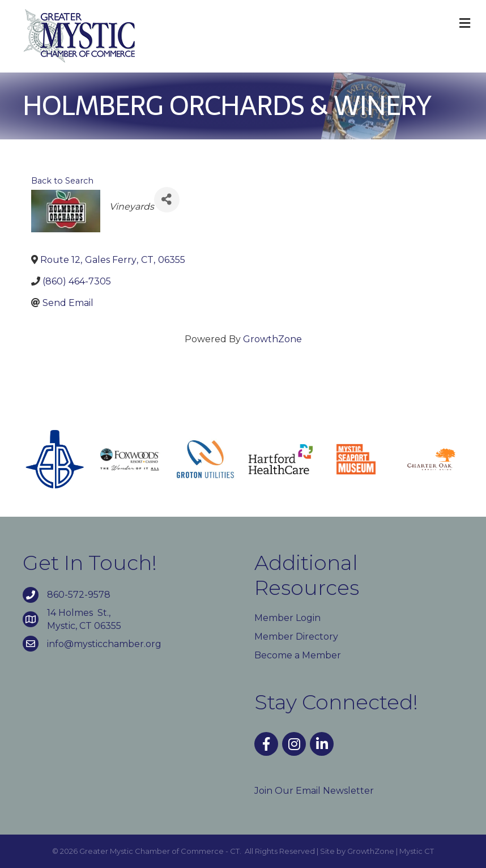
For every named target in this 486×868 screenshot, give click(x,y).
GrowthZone (272, 339)
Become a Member (298, 655)
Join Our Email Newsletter (314, 791)
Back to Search (62, 181)
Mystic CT (417, 851)
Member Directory (296, 637)
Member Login (287, 618)
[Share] (167, 200)
